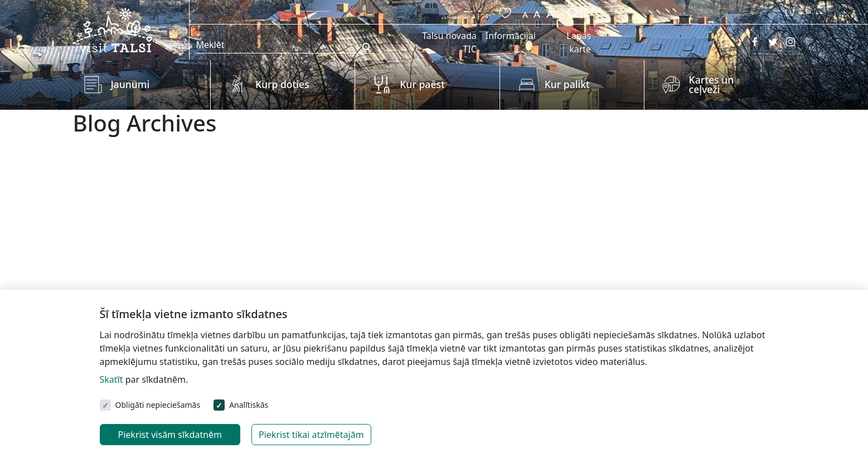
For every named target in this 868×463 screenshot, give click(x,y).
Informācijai (511, 36)
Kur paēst (422, 84)
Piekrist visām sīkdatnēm (170, 435)
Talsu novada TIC (449, 42)
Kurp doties (282, 84)
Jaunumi (130, 84)
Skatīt (111, 379)
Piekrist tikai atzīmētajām (311, 435)
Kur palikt (567, 84)
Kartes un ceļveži (712, 85)
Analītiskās (249, 405)
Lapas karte (579, 42)
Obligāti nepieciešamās (158, 405)
